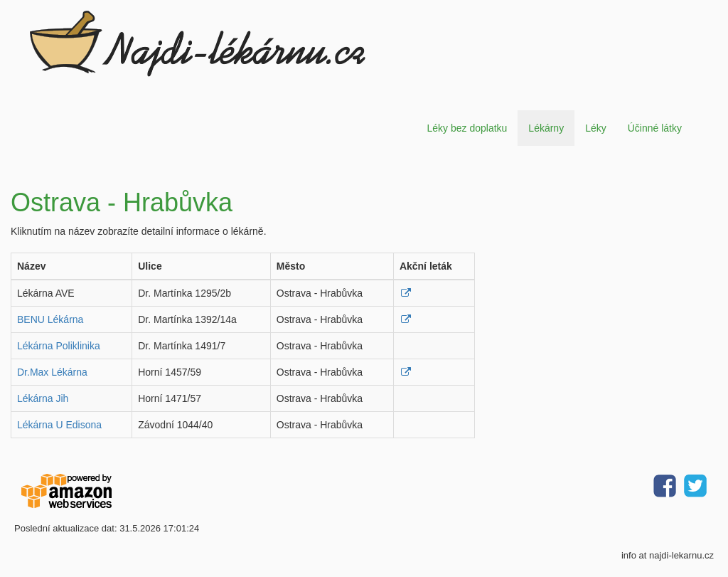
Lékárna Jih (43, 398)
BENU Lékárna (50, 319)
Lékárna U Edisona (59, 425)
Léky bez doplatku (467, 128)
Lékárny (546, 128)
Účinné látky (655, 128)
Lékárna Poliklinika (59, 346)
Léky (596, 128)
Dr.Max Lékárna (52, 372)
